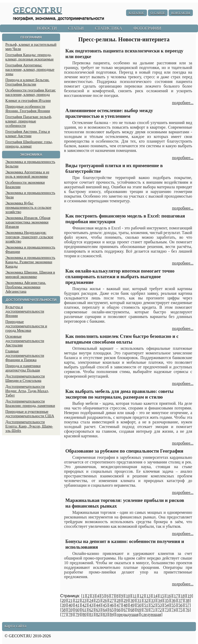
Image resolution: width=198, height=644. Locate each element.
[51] (146, 605)
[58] (64, 610)
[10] (128, 596)
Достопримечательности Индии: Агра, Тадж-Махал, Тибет (27, 391)
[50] (139, 605)
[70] (146, 610)
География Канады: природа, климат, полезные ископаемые (30, 57)
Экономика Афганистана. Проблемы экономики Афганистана (26, 287)
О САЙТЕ (158, 13)
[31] (139, 600)
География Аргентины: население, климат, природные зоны (30, 69)
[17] (176, 596)
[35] (167, 600)
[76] (187, 610)
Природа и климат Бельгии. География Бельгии (27, 82)
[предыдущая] (128, 614)
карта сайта (15, 626)
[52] (153, 605)
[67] (125, 610)
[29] (125, 600)
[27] (112, 600)
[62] (91, 610)
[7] (113, 596)
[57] (187, 605)
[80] (84, 614)
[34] (160, 600)
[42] (84, 605)
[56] (181, 605)
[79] (77, 614)
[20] (64, 600)
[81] (91, 614)
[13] (148, 596)
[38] (187, 600)
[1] (84, 596)
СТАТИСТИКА (108, 28)
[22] (77, 600)
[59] (71, 610)
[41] (77, 605)
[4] (98, 596)
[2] (89, 596)
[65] (112, 610)
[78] (71, 614)
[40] (71, 605)
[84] (112, 614)
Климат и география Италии (28, 100)
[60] (77, 610)
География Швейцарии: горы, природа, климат (29, 144)
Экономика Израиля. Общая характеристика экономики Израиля (28, 222)
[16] (169, 596)
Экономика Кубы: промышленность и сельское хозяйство (28, 207)
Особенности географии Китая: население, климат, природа (31, 92)
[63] (98, 610)
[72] (160, 610)
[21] (71, 600)
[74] (174, 610)
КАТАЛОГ (137, 13)
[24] (91, 600)
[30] (132, 600)
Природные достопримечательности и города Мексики (26, 326)
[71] (153, 610)
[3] (93, 596)
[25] (98, 600)
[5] (103, 596)
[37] (181, 600)
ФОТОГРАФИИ (147, 28)
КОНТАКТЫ (181, 13)
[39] (64, 605)
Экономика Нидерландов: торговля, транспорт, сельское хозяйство (29, 237)
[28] (119, 600)
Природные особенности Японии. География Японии (28, 109)
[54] (167, 605)
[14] (155, 596)
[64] (105, 610)
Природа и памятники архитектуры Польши (23, 368)
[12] (142, 596)
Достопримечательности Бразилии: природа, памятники (30, 403)
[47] (119, 605)
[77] (64, 614)
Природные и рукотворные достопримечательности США (30, 414)
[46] (112, 605)
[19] (190, 596)
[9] (122, 596)
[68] (132, 610)
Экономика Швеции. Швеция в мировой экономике (30, 274)
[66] (119, 610)
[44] (98, 605)
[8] (117, 596)
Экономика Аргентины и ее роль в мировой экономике (27, 174)
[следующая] (151, 614)
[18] (183, 596)
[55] (174, 605)
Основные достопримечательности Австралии (25, 341)
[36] (174, 600)
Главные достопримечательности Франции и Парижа (25, 355)
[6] (108, 596)
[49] (132, 605)
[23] (84, 600)
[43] (91, 605)
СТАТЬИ (76, 28)
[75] (181, 610)
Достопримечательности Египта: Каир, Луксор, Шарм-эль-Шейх (29, 426)
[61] (84, 610)
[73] (167, 610)
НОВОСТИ (47, 28)
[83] (105, 614)
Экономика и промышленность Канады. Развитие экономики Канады (30, 262)
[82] (98, 614)
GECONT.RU (38, 10)
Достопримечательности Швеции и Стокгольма (25, 378)
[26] (105, 600)
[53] (160, 605)
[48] (125, 605)
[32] (146, 600)
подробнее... (183, 103)
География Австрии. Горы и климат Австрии (28, 134)
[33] (153, 600)
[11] (135, 596)
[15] (162, 596)
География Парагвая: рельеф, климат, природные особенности (29, 121)
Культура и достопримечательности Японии (25, 311)
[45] (105, 605)
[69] (139, 610)
